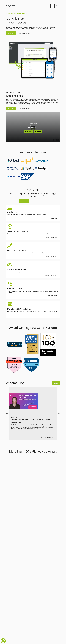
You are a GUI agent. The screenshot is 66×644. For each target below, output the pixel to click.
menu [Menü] (58, 6)
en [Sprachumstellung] (53, 6)
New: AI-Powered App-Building (16, 14)
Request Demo (11, 33)
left (7, 414)
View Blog (56, 383)
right (59, 414)
